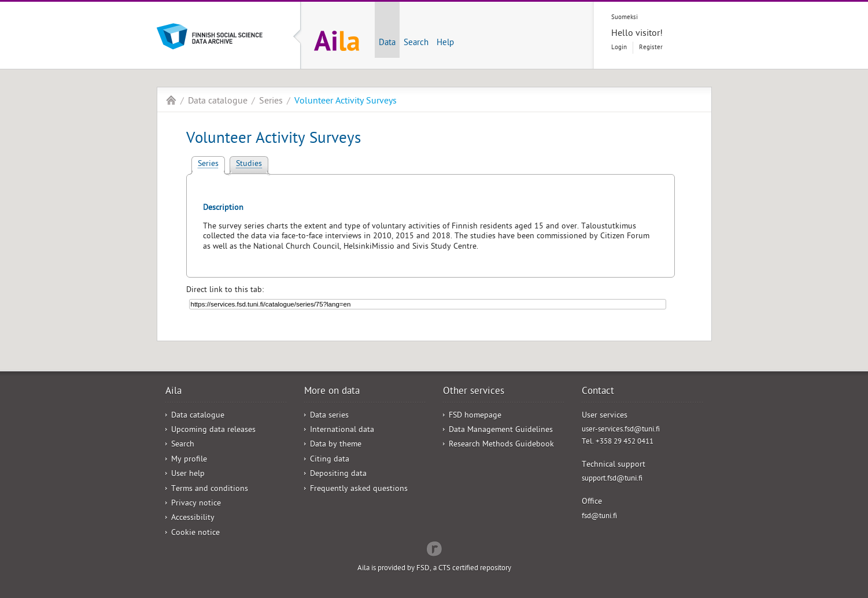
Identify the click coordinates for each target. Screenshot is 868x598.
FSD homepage (475, 416)
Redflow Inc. (434, 548)
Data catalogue (218, 102)
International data (342, 431)
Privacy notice (196, 504)
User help (188, 475)
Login (619, 48)
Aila (171, 100)
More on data (332, 392)
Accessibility (193, 518)
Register (651, 48)
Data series (329, 416)
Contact (598, 392)
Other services (474, 392)
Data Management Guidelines (501, 431)
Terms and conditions (210, 490)
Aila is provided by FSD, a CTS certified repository (434, 569)
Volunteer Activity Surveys (346, 102)
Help (445, 43)
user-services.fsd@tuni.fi (621, 430)
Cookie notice (195, 534)
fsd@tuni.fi (599, 517)
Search (416, 43)
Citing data (330, 460)
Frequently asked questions (359, 490)
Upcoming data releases (213, 431)
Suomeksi (625, 18)
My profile (189, 460)
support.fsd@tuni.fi (612, 479)
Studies (249, 165)
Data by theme (336, 445)
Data (387, 43)
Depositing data (338, 475)
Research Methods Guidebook (501, 445)
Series (271, 102)
